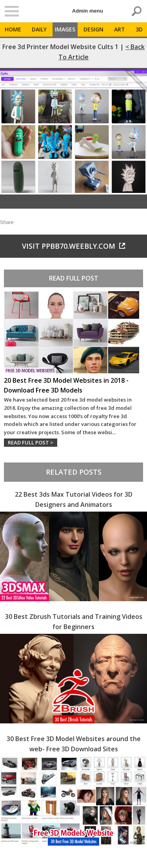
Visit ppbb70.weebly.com (73, 246)
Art (120, 29)
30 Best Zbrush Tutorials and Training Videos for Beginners (74, 622)
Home (13, 29)
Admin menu (88, 11)
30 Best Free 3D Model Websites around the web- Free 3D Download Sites (74, 744)
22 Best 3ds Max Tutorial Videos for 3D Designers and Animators (74, 499)
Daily (39, 29)
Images (65, 29)
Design (93, 29)
